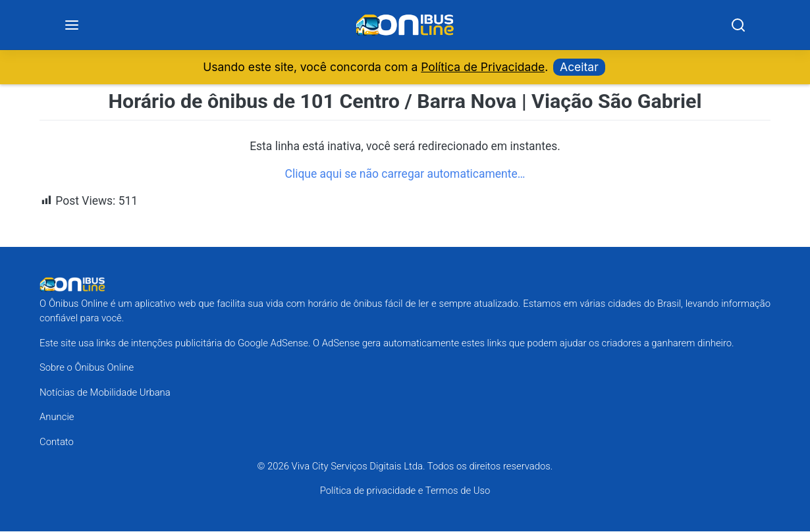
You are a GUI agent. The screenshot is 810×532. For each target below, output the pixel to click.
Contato (57, 442)
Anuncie (57, 417)
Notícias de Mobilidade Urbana (105, 393)
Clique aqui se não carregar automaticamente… (405, 174)
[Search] (737, 25)
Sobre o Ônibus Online (87, 368)
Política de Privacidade (483, 67)
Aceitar (579, 67)
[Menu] (72, 25)
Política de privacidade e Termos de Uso (405, 492)
